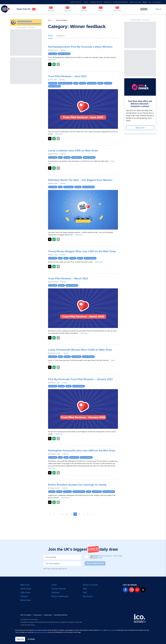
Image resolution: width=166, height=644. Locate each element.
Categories (61, 36)
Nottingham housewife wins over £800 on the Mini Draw (82, 450)
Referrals (108, 2)
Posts (50, 36)
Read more (52, 60)
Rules (86, 2)
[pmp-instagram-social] (131, 590)
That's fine (20, 639)
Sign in (158, 9)
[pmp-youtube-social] (137, 590)
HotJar (101, 630)
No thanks (31, 639)
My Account (157, 2)
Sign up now (140, 128)
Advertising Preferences (61, 615)
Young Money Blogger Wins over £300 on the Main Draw (82, 251)
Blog (145, 2)
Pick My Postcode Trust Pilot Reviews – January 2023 (80, 379)
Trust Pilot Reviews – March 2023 (68, 278)
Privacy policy (37, 615)
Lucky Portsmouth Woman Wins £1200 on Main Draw (80, 350)
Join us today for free (95, 563)
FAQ (149, 2)
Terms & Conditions (105, 556)
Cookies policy (48, 615)
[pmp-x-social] (143, 590)
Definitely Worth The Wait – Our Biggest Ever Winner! (80, 180)
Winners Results (96, 2)
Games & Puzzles (135, 2)
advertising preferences (41, 632)
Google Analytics (111, 630)
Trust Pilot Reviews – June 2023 (67, 76)
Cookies (100, 558)
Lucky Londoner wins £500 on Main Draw (73, 151)
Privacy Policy (118, 556)
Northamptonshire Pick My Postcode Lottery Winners (80, 47)
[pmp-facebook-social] (125, 590)
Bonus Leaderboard (121, 2)
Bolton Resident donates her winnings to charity (77, 485)
